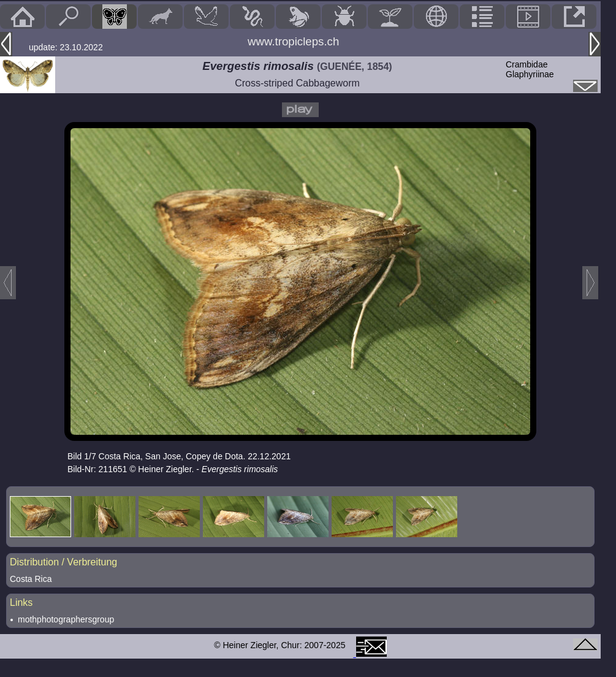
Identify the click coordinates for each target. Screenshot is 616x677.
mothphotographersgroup (66, 619)
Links (21, 602)
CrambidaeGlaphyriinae (530, 69)
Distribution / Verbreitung (63, 562)
